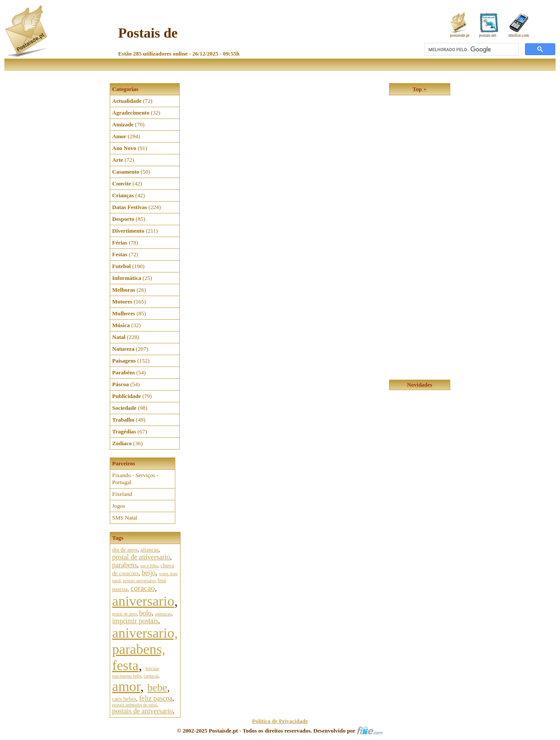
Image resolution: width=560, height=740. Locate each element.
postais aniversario (139, 581)
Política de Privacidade (280, 721)
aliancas (150, 550)
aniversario (143, 601)
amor (126, 686)
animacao (163, 614)
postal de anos (125, 614)
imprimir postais (135, 621)
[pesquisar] (471, 49)
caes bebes (124, 699)
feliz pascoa (156, 698)
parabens (125, 565)
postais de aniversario (143, 711)
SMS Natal (125, 518)
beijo (149, 573)
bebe (157, 688)
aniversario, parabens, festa (145, 649)
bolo (145, 613)
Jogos (119, 506)
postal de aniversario (141, 557)
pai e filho (149, 566)
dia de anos (125, 550)
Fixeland (122, 494)
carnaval (151, 676)
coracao (143, 588)
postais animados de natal (135, 705)
